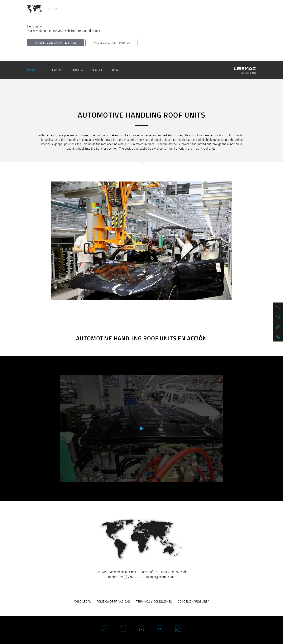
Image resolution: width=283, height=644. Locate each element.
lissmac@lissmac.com (160, 577)
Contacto (117, 70)
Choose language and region (111, 43)
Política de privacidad (113, 602)
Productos (35, 70)
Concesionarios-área (194, 602)
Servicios (57, 70)
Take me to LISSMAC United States (55, 43)
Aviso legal (82, 602)
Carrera (97, 70)
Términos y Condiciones (154, 602)
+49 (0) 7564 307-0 (130, 577)
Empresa (77, 70)
